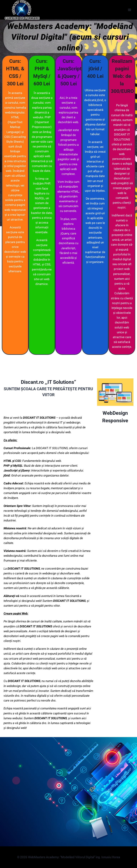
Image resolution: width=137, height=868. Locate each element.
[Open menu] (129, 10)
